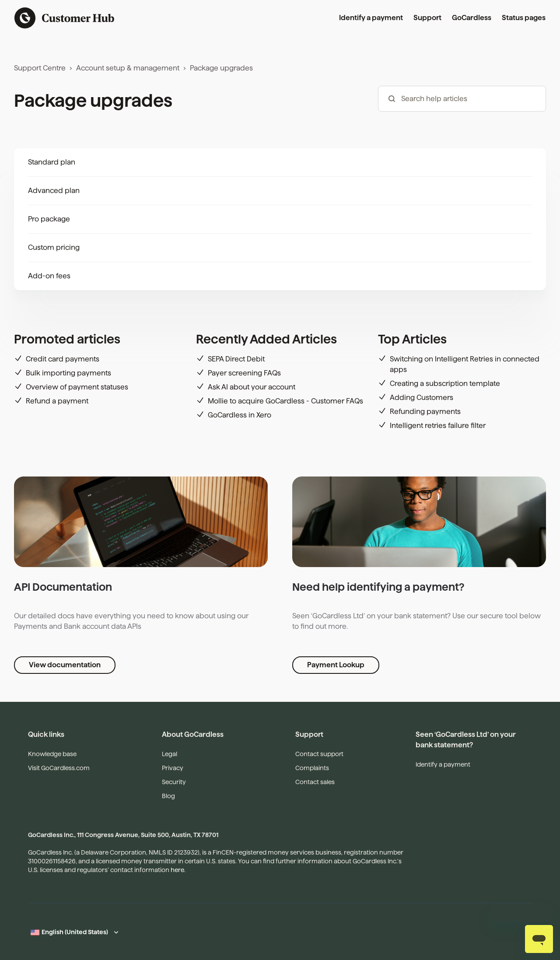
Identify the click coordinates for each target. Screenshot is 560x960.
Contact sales (315, 782)
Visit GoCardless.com (59, 768)
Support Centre (40, 68)
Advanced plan (54, 191)
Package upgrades (221, 68)
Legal (170, 754)
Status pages (524, 18)
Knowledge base (52, 754)
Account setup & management (128, 68)
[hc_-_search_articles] (462, 99)
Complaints (312, 768)
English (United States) (75, 932)
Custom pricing (54, 247)
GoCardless (472, 18)
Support (427, 18)
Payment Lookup (336, 665)
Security (174, 782)
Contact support (319, 754)
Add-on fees (49, 276)
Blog (168, 796)
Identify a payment (371, 18)
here (177, 870)
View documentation (65, 665)
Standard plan (52, 162)
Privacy (173, 768)
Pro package (49, 219)
